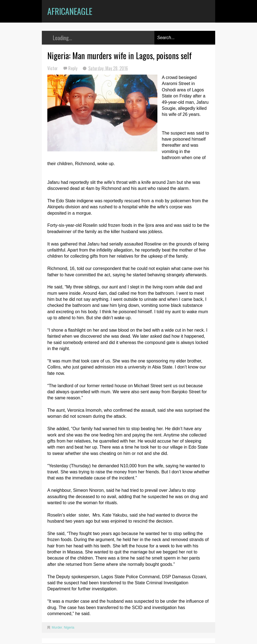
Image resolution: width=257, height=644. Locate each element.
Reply (73, 68)
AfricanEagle (70, 11)
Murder (57, 627)
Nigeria (69, 627)
